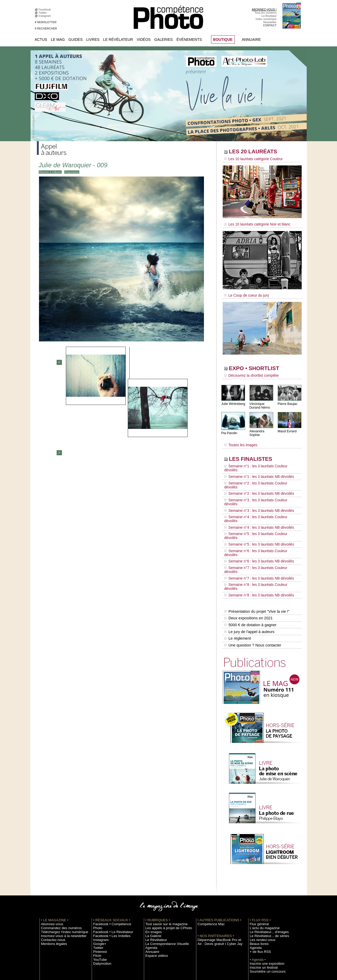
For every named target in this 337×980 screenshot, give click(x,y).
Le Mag (58, 40)
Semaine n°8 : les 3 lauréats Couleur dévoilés (258, 530)
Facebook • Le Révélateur (109, 860)
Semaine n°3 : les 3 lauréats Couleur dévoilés (258, 480)
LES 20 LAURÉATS (260, 152)
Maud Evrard (287, 428)
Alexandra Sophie (262, 428)
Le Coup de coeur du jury (244, 293)
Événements (189, 40)
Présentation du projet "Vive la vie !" (256, 550)
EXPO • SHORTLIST (262, 366)
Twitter (43, 13)
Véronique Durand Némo (259, 402)
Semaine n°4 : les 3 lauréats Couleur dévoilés (258, 490)
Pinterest (99, 879)
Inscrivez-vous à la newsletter (60, 868)
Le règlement (237, 572)
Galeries (164, 40)
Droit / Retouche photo (264, 931)
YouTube (99, 887)
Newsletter (270, 22)
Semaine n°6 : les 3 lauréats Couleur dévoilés (258, 510)
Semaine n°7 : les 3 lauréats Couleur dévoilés (258, 520)
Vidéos (144, 40)
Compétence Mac (209, 856)
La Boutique (269, 16)
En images (152, 864)
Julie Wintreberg (233, 400)
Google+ (99, 871)
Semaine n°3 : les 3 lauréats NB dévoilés (255, 485)
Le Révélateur (118, 40)
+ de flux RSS (258, 883)
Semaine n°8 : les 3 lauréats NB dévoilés (255, 535)
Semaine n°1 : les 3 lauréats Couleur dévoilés (258, 460)
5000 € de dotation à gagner (250, 561)
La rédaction (258, 927)
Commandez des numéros (58, 860)
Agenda (150, 879)
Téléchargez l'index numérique (60, 864)
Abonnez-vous (50, 856)
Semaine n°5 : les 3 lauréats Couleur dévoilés (258, 500)
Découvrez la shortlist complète (248, 373)
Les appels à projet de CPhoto (164, 860)
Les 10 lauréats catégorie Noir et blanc (254, 223)
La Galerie (152, 868)
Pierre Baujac (287, 400)
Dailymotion (101, 891)
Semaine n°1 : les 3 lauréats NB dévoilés (255, 465)
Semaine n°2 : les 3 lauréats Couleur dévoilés (258, 470)
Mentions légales (52, 875)
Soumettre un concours (264, 903)
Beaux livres (257, 875)
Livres (93, 40)
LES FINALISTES (257, 452)
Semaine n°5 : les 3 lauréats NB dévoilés (255, 505)
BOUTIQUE (223, 40)
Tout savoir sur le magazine (163, 856)
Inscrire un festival (261, 899)
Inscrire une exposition (264, 895)
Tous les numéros (266, 13)
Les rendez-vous (260, 871)
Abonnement (258, 923)
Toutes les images (239, 439)
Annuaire (251, 40)
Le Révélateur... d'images (266, 864)
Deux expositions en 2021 (248, 555)
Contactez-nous (51, 871)
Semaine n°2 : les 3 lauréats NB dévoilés (255, 475)
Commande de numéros (265, 919)
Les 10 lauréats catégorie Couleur (250, 159)
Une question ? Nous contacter (252, 577)
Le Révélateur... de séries (266, 868)
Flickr (97, 883)
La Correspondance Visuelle (163, 875)
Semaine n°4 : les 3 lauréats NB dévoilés (255, 495)
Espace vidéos (155, 887)
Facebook (45, 9)
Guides (76, 40)
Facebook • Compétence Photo (113, 856)
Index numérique (266, 19)
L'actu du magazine (262, 860)
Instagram (45, 16)
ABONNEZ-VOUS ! (264, 9)
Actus (41, 40)
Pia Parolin (229, 429)
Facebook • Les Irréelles (108, 864)
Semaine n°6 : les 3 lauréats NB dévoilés (255, 515)
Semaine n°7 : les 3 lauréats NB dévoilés (255, 525)
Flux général (258, 856)
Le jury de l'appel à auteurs (249, 566)
